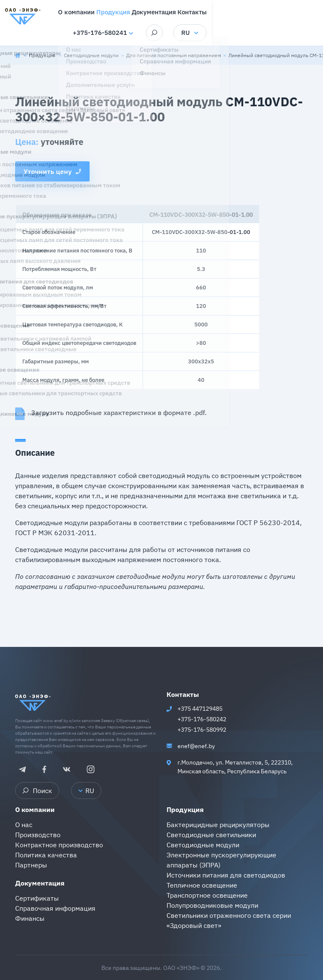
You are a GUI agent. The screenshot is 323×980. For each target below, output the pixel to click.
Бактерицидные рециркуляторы (218, 825)
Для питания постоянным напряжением (173, 55)
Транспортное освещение (207, 895)
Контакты (183, 694)
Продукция (43, 55)
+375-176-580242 (202, 719)
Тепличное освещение (202, 885)
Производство (38, 835)
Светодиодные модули (91, 55)
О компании (35, 809)
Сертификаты (37, 898)
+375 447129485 (200, 709)
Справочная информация (55, 908)
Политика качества (46, 855)
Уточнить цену (52, 171)
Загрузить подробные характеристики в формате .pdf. (111, 414)
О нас (24, 825)
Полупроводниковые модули (212, 905)
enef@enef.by (196, 746)
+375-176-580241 (198, 34)
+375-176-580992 (202, 730)
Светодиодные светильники (211, 835)
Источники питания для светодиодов (226, 875)
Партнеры (31, 865)
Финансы (30, 918)
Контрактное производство (59, 845)
